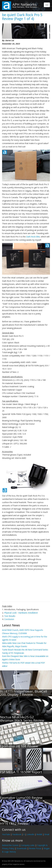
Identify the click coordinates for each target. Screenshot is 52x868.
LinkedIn (31, 834)
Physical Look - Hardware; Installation (21, 613)
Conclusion (9, 619)
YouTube (6, 834)
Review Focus (35, 848)
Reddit (39, 834)
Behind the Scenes (10, 845)
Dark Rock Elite (33, 237)
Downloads (22, 848)
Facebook (17, 834)
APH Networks (24, 4)
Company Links (28, 845)
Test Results (10, 616)
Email (47, 834)
